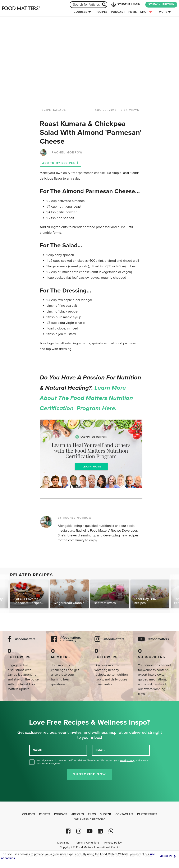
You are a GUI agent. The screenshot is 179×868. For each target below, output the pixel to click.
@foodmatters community (70, 639)
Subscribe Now (90, 774)
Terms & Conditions (87, 843)
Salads (60, 110)
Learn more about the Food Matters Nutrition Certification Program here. (86, 398)
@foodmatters (25, 639)
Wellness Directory (90, 819)
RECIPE (45, 110)
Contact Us (124, 814)
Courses (81, 12)
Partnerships (147, 814)
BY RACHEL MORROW (75, 518)
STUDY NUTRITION (161, 4)
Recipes (102, 12)
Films (133, 12)
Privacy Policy (113, 843)
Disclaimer (64, 843)
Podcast (118, 12)
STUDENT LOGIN (125, 5)
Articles (78, 814)
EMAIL (101, 750)
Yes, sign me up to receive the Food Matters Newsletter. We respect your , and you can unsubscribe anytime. (93, 762)
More (163, 12)
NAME (37, 750)
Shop (146, 12)
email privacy (127, 760)
